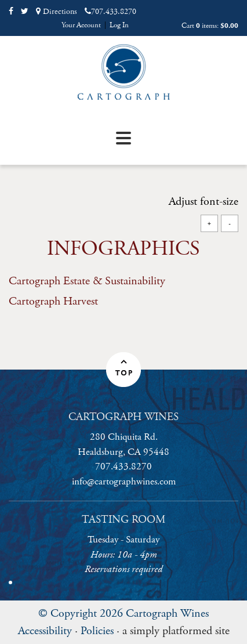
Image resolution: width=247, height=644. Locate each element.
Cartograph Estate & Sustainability (87, 281)
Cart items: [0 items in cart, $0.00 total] (210, 26)
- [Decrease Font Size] (230, 223)
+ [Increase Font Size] (209, 223)
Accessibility (45, 631)
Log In (119, 25)
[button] (124, 370)
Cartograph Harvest (53, 301)
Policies (97, 631)
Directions (57, 12)
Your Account (81, 25)
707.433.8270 (110, 12)
